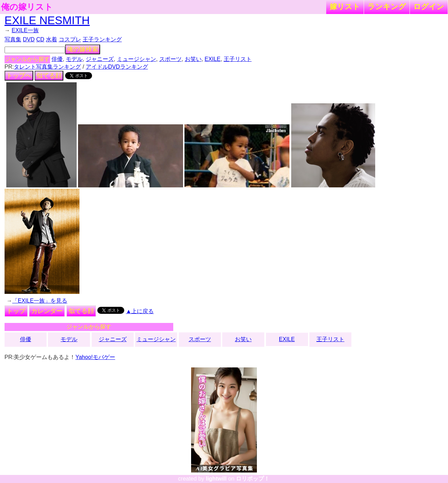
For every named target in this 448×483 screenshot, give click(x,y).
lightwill (216, 479)
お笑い (193, 59)
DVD (29, 39)
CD (40, 39)
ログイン (429, 6)
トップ (16, 311)
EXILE (213, 59)
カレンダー (47, 311)
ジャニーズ (100, 59)
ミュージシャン (136, 59)
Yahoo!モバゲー (95, 357)
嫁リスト (345, 6)
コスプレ (70, 39)
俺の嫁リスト (27, 7)
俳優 (57, 59)
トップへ (19, 76)
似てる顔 (49, 76)
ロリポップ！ (253, 479)
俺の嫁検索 (83, 49)
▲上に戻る (140, 311)
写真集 (13, 39)
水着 (51, 39)
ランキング (387, 6)
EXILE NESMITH (47, 20)
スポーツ (170, 59)
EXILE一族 (25, 30)
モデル (74, 59)
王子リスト (238, 59)
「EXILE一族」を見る (40, 301)
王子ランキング (102, 39)
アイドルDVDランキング (117, 67)
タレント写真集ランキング (47, 67)
